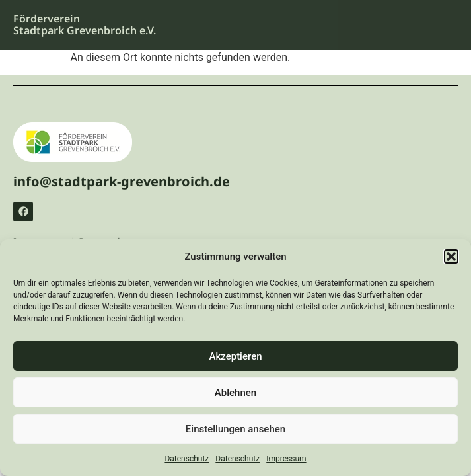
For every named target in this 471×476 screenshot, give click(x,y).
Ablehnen (235, 393)
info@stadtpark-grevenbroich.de (122, 181)
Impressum (286, 459)
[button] (451, 257)
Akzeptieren (235, 356)
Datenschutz (187, 459)
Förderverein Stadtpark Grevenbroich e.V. (85, 24)
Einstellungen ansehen (235, 429)
